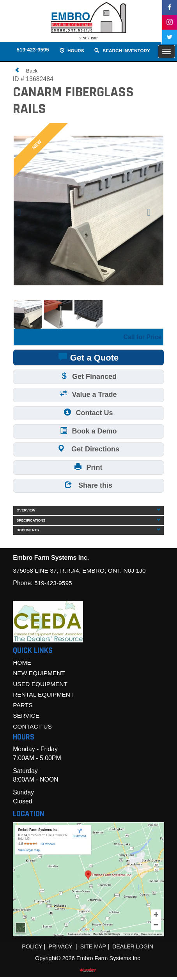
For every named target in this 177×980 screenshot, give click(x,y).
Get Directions (88, 449)
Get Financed (88, 376)
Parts (23, 707)
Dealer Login (133, 949)
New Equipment (39, 675)
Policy (31, 949)
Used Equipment (41, 685)
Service (26, 718)
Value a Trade (88, 394)
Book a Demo (88, 431)
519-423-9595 (32, 50)
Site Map (93, 949)
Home (22, 664)
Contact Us (88, 413)
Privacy (60, 949)
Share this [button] (88, 486)
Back (27, 70)
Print (88, 467)
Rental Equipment (44, 696)
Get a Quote (89, 357)
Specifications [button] (88, 521)
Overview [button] (88, 511)
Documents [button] (88, 531)
